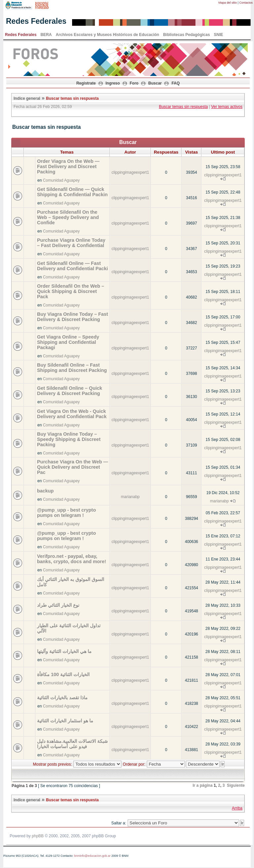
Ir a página (203, 785)
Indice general (27, 98)
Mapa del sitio (228, 3)
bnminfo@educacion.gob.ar (92, 856)
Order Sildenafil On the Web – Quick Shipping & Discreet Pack (71, 291)
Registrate (86, 83)
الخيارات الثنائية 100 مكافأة (63, 674)
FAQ (176, 83)
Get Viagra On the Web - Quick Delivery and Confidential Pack (72, 414)
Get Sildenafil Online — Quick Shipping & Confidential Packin (72, 192)
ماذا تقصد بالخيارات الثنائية (62, 698)
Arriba (237, 808)
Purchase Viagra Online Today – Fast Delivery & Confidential (71, 243)
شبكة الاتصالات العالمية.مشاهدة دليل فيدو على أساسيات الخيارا (72, 744)
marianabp (130, 497)
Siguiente (236, 785)
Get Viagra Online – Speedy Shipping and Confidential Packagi (68, 342)
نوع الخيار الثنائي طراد (58, 605)
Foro (134, 83)
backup (45, 491)
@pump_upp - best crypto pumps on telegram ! (66, 513)
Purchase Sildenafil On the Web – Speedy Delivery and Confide (68, 217)
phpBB (38, 836)
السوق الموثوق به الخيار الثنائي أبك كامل (71, 582)
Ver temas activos (227, 107)
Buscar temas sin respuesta (72, 98)
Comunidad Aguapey (61, 180)
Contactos (246, 3)
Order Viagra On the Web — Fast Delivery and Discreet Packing (68, 166)
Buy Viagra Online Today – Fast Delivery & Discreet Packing (73, 317)
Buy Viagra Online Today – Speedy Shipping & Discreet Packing (69, 439)
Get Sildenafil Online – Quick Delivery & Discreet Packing (70, 391)
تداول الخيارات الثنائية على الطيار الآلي (69, 628)
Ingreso (113, 83)
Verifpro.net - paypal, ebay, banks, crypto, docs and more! (72, 559)
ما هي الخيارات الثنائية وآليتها (64, 651)
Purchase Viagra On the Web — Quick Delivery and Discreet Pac (73, 467)
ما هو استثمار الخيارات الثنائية (65, 721)
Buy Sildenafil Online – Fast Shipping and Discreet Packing (72, 368)
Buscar (155, 83)
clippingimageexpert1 (130, 172)
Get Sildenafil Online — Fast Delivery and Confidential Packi (72, 266)
